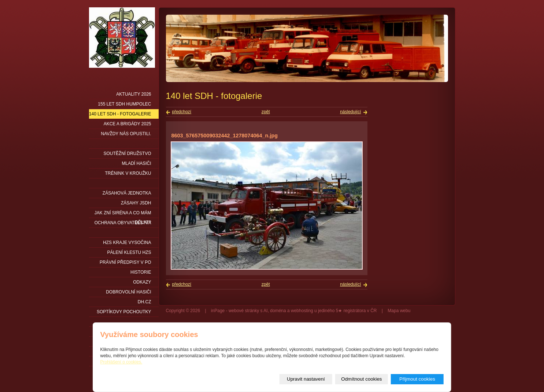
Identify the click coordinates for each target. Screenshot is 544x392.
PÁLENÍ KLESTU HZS (129, 252)
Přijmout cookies (417, 379)
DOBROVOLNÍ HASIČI (128, 292)
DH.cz (145, 302)
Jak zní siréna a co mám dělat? (123, 214)
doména (278, 311)
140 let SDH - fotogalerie (120, 114)
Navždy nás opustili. (126, 134)
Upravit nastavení (306, 379)
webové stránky (244, 311)
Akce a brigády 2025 (127, 124)
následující (350, 112)
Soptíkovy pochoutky (124, 312)
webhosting (302, 311)
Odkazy (142, 282)
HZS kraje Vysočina (127, 243)
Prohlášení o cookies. (121, 362)
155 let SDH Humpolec (124, 104)
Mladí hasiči (136, 163)
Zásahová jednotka (127, 193)
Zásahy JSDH (136, 203)
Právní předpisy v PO (125, 262)
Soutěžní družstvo (127, 154)
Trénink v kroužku (128, 173)
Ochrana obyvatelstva (123, 223)
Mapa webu (399, 311)
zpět (266, 112)
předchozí (182, 112)
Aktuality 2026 (134, 94)
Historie (141, 272)
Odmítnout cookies (361, 379)
